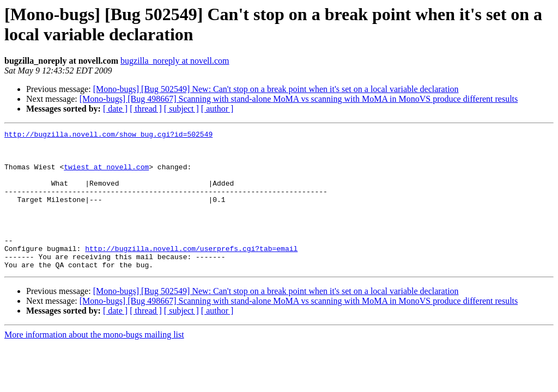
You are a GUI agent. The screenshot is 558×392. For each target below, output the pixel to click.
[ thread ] (146, 109)
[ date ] (115, 109)
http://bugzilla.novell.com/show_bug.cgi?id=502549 (108, 136)
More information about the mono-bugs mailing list (94, 362)
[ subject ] (181, 109)
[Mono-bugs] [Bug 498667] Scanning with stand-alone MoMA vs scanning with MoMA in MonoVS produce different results (299, 99)
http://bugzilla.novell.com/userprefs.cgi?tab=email (191, 273)
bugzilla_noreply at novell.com (175, 61)
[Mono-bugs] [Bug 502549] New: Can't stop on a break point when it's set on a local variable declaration (276, 89)
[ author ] (217, 109)
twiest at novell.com (106, 175)
